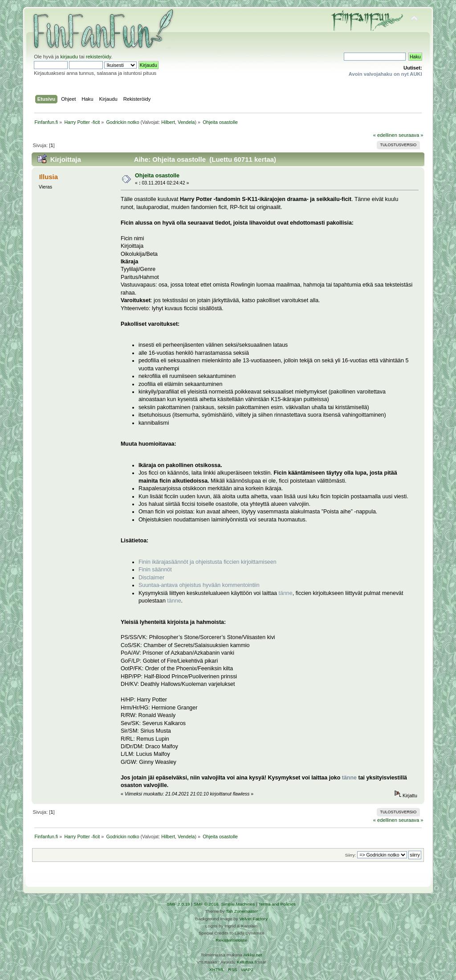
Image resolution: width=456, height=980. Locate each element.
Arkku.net (252, 955)
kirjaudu (69, 57)
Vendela (186, 122)
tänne (286, 593)
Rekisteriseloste (231, 940)
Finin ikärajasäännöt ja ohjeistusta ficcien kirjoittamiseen (208, 562)
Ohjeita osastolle (157, 176)
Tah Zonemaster (242, 911)
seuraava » (411, 135)
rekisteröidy (99, 57)
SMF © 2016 (206, 904)
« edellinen (385, 135)
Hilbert (168, 122)
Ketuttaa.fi (247, 962)
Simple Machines (238, 904)
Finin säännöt (155, 570)
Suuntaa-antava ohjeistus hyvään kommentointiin (199, 585)
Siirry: (350, 855)
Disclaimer (151, 578)
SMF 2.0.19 (179, 904)
